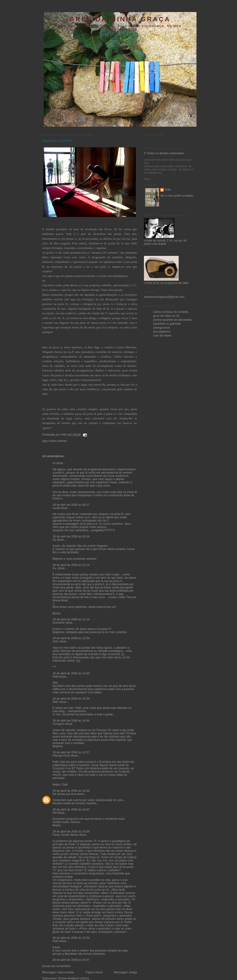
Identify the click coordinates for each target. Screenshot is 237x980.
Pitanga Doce (61, 756)
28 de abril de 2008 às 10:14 (71, 565)
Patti (55, 677)
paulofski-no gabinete (167, 324)
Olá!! (56, 641)
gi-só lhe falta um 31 (166, 316)
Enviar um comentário (56, 966)
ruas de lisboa (162, 336)
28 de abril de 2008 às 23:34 (71, 938)
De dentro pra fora (64, 794)
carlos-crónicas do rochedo (171, 312)
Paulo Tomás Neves (65, 835)
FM (55, 813)
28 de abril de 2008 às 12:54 (71, 638)
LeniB (56, 508)
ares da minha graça (120, 19)
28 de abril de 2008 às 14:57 (71, 752)
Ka (54, 540)
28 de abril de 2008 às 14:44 (71, 721)
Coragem (59, 724)
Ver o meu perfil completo (177, 196)
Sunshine (59, 623)
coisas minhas (58, 441)
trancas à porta (57, 141)
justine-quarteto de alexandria (172, 320)
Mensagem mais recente (58, 972)
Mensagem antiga (125, 972)
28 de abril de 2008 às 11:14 (71, 619)
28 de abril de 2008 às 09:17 (71, 505)
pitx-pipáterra (162, 332)
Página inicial (94, 972)
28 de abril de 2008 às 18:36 (71, 791)
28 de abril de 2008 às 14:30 (71, 673)
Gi (54, 463)
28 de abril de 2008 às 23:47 (71, 960)
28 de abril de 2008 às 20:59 (71, 832)
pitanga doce (162, 328)
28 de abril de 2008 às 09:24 (71, 537)
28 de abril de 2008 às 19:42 (71, 810)
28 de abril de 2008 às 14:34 (71, 699)
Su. (55, 568)
